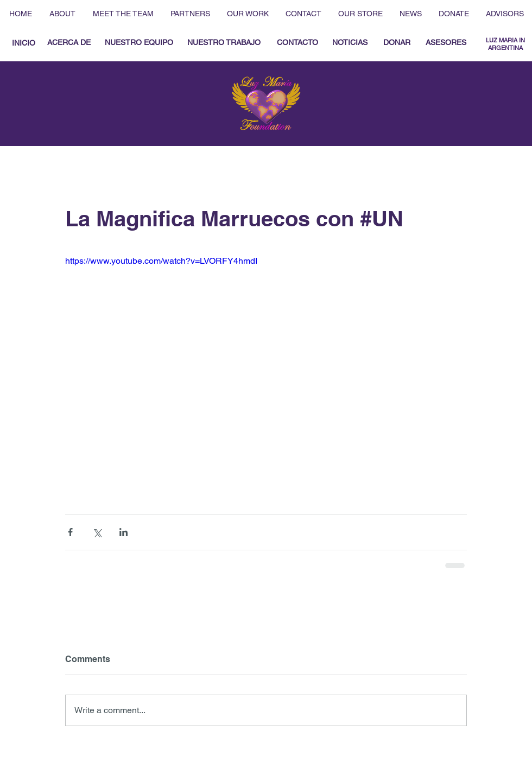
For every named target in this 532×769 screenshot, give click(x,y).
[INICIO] (23, 43)
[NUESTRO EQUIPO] (139, 43)
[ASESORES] (446, 43)
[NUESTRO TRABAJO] (224, 43)
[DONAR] (397, 43)
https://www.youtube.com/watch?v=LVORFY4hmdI (161, 261)
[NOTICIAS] (350, 43)
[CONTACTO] (297, 43)
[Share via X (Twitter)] (97, 532)
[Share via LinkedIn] (123, 532)
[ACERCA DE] (69, 43)
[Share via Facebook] (70, 532)
